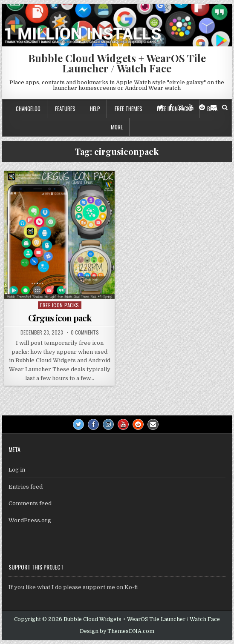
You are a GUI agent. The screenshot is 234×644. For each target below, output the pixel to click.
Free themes (129, 109)
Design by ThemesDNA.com (117, 631)
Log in (17, 470)
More (117, 127)
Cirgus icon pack (60, 318)
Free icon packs (60, 305)
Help (95, 109)
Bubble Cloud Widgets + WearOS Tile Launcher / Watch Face (117, 63)
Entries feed (26, 487)
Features (65, 109)
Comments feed (30, 503)
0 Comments (85, 332)
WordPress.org (30, 520)
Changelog (28, 109)
